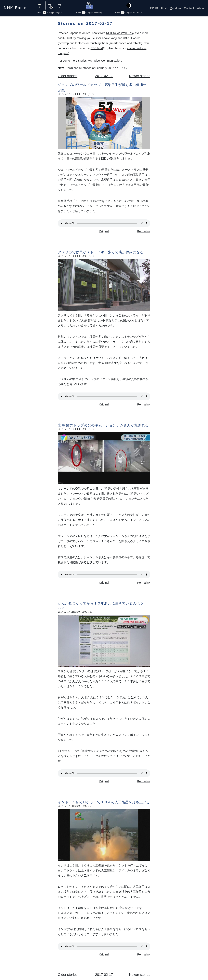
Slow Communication (108, 61)
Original (104, 231)
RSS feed (98, 48)
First (164, 8)
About (201, 8)
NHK (16, 7)
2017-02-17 (104, 76)
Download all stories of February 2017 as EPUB (96, 68)
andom (175, 8)
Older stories (68, 76)
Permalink (144, 231)
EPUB (154, 8)
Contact (189, 8)
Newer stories (140, 76)
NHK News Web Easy (120, 33)
